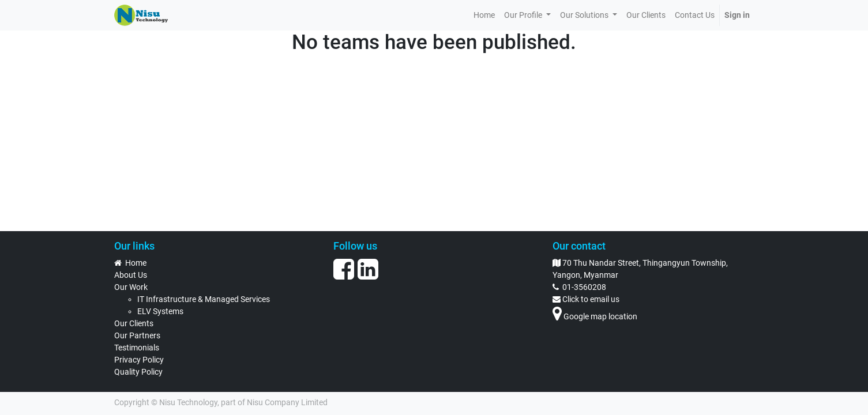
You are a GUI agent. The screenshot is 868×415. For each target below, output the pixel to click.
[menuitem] (484, 15)
